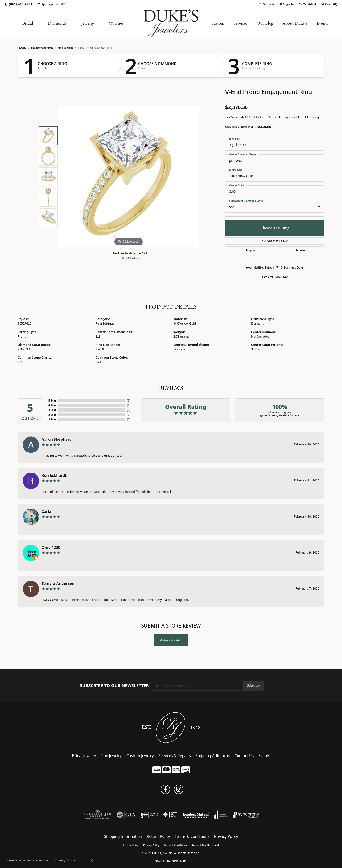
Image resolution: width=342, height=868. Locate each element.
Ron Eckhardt (54, 475)
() (129, 401)
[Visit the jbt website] (170, 815)
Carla (46, 511)
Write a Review (171, 640)
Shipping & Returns (213, 756)
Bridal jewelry (84, 756)
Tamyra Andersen (58, 583)
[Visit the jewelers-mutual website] (196, 815)
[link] (19, 4)
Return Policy (158, 836)
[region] (129, 177)
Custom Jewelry (140, 756)
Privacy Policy (226, 836)
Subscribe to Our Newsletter (114, 686)
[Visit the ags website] (98, 815)
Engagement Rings (42, 48)
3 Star (52, 410)
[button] (266, 4)
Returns (300, 250)
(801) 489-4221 (130, 258)
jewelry (22, 48)
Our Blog (265, 23)
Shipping (250, 250)
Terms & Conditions (192, 836)
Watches (116, 23)
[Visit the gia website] (126, 815)
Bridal (28, 23)
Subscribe (254, 686)
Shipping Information (123, 836)
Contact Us (244, 756)
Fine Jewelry (111, 756)
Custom (217, 23)
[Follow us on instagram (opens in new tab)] (179, 789)
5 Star (52, 401)
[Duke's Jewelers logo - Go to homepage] (171, 24)
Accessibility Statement (205, 845)
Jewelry (88, 23)
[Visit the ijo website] (149, 815)
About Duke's (295, 23)
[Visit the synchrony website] (246, 815)
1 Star (52, 419)
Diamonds (57, 23)
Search (42, 69)
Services (240, 23)
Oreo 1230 (51, 547)
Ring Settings (66, 48)
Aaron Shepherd (57, 439)
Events (322, 23)
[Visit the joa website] (221, 815)
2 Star (52, 415)
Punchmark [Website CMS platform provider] (180, 861)
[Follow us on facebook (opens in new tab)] (165, 789)
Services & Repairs (175, 756)
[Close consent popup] (92, 860)
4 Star (52, 405)
